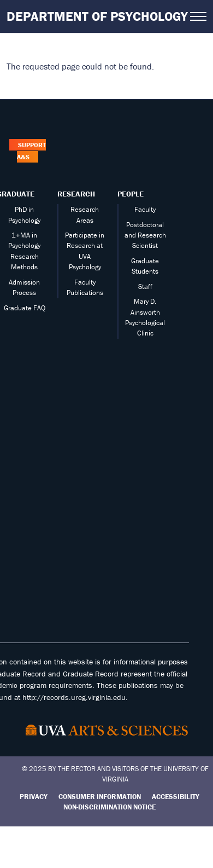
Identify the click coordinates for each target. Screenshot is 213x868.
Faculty (145, 209)
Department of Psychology (97, 16)
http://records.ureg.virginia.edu (74, 697)
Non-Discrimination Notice (110, 807)
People (131, 194)
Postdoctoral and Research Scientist (145, 235)
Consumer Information (100, 797)
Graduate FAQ (25, 308)
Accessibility (176, 797)
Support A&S (31, 151)
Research (76, 194)
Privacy (34, 797)
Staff (145, 287)
